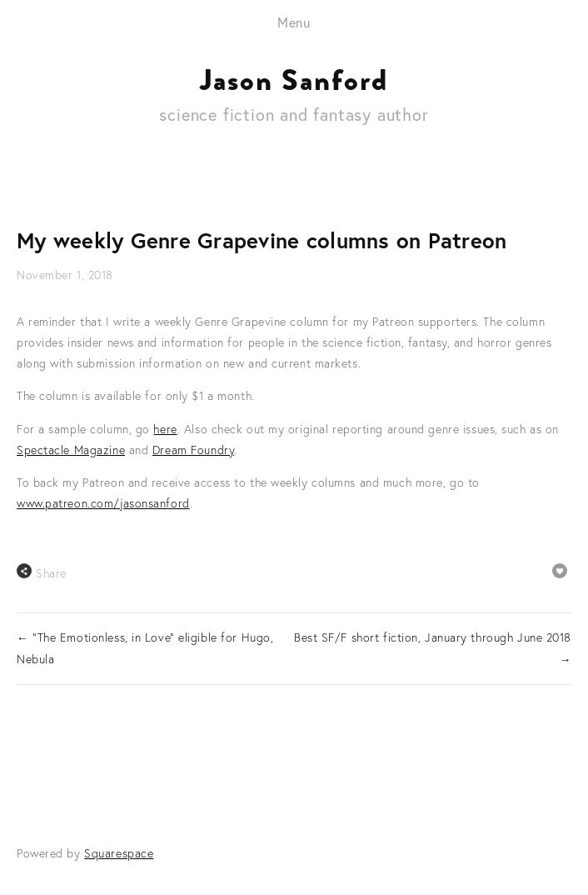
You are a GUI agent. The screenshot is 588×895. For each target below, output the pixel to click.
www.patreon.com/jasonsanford (103, 503)
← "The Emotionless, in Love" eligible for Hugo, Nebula (145, 648)
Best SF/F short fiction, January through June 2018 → (433, 648)
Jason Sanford (294, 80)
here (165, 429)
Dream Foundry (193, 450)
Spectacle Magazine (71, 450)
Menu (294, 22)
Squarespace (119, 853)
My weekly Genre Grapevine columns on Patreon (262, 240)
